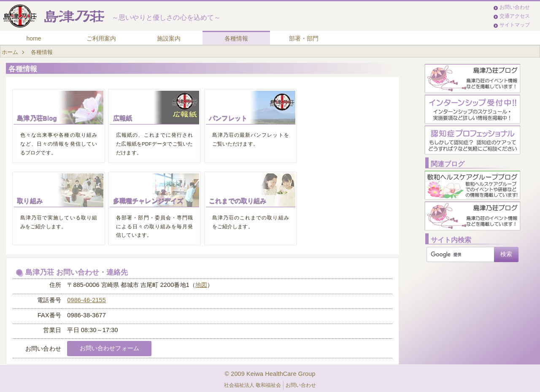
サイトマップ (515, 25)
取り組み (30, 201)
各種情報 (236, 38)
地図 (201, 285)
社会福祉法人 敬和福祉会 (252, 385)
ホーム (10, 52)
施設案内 (169, 38)
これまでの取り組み (238, 201)
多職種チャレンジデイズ (148, 201)
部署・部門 (304, 38)
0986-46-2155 (86, 300)
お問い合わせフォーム (109, 348)
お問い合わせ (515, 7)
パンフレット (228, 118)
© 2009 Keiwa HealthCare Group (270, 374)
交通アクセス (515, 16)
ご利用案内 (101, 38)
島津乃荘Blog (37, 118)
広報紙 (123, 118)
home (34, 38)
